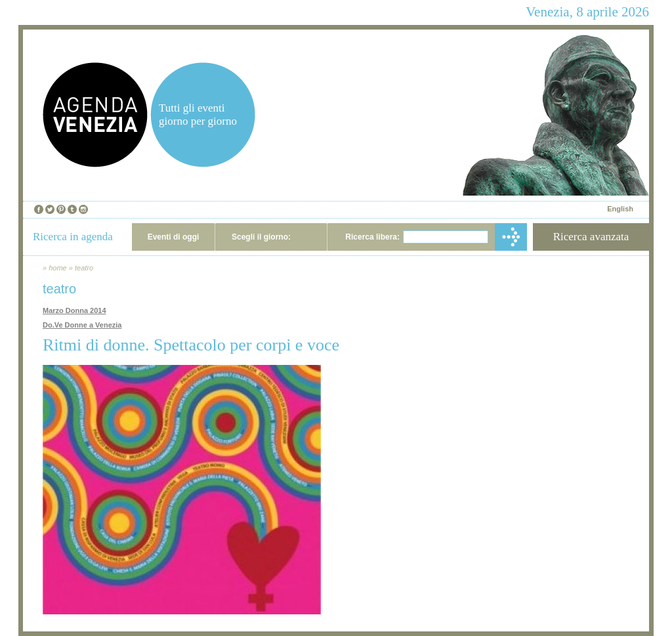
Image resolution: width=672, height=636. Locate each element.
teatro (84, 268)
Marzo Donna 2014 (74, 310)
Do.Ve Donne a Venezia (82, 325)
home (58, 268)
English (620, 209)
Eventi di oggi (174, 237)
